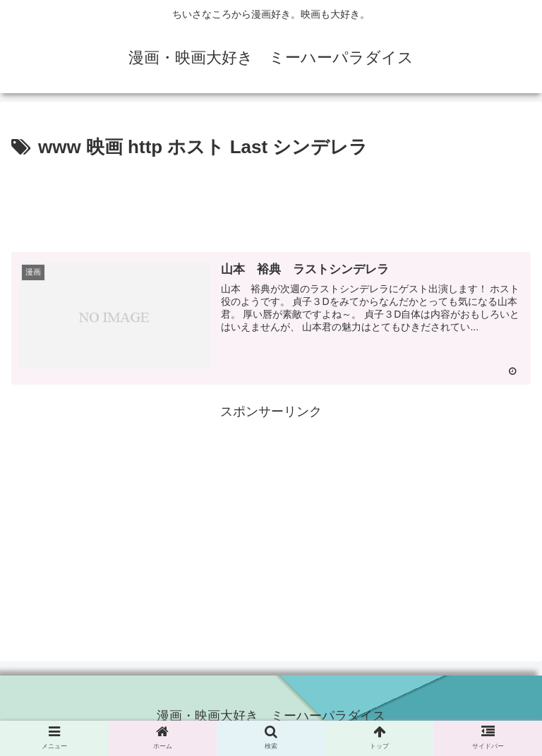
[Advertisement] (271, 202)
